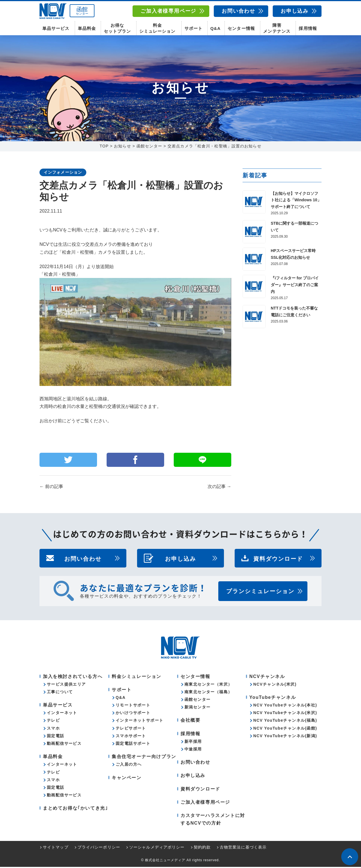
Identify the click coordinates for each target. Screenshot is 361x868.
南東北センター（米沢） (208, 685)
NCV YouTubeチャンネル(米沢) (285, 714)
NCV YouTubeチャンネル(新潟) (285, 737)
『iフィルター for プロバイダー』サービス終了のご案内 (295, 286)
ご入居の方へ (129, 766)
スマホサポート (131, 737)
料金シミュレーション (157, 28)
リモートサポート (133, 706)
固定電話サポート (133, 745)
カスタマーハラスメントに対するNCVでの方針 (213, 820)
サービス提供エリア (66, 685)
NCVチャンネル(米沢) (275, 685)
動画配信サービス (64, 745)
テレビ (53, 722)
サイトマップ (56, 849)
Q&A (215, 28)
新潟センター (197, 708)
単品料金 (87, 28)
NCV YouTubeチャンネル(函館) (285, 729)
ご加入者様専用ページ (168, 11)
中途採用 (193, 750)
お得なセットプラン (117, 28)
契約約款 (202, 849)
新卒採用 (193, 743)
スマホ (53, 729)
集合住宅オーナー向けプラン (144, 758)
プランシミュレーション (260, 592)
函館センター (197, 701)
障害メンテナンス (277, 28)
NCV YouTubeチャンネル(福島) (285, 722)
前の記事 (51, 488)
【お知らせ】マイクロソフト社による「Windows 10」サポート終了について (296, 201)
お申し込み (295, 11)
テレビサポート (131, 729)
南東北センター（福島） (208, 693)
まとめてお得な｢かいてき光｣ (75, 810)
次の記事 (219, 488)
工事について (60, 693)
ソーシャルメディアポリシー (157, 849)
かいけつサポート (133, 714)
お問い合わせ (238, 11)
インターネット (62, 714)
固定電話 (56, 737)
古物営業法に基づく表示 (243, 849)
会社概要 (190, 722)
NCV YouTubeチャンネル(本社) (285, 706)
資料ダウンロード (278, 559)
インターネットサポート (139, 722)
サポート (193, 28)
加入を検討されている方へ (73, 678)
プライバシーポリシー (99, 849)
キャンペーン (127, 779)
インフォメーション (63, 173)
